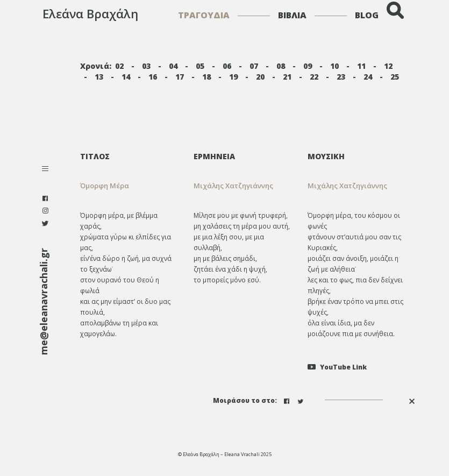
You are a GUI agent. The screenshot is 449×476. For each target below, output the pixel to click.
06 (227, 66)
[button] (243, 186)
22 (314, 77)
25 (395, 77)
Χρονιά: (96, 66)
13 (99, 77)
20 (260, 77)
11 (361, 66)
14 (126, 77)
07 (254, 66)
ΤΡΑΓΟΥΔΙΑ (204, 15)
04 (173, 66)
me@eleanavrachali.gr (44, 301)
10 (334, 66)
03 (146, 66)
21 (287, 77)
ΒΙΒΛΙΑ (292, 15)
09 (308, 66)
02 (119, 66)
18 (206, 77)
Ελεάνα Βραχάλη (90, 13)
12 (388, 66)
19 (233, 77)
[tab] (243, 156)
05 (200, 66)
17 (180, 77)
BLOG (367, 15)
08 (281, 66)
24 (368, 77)
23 (341, 77)
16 (153, 77)
